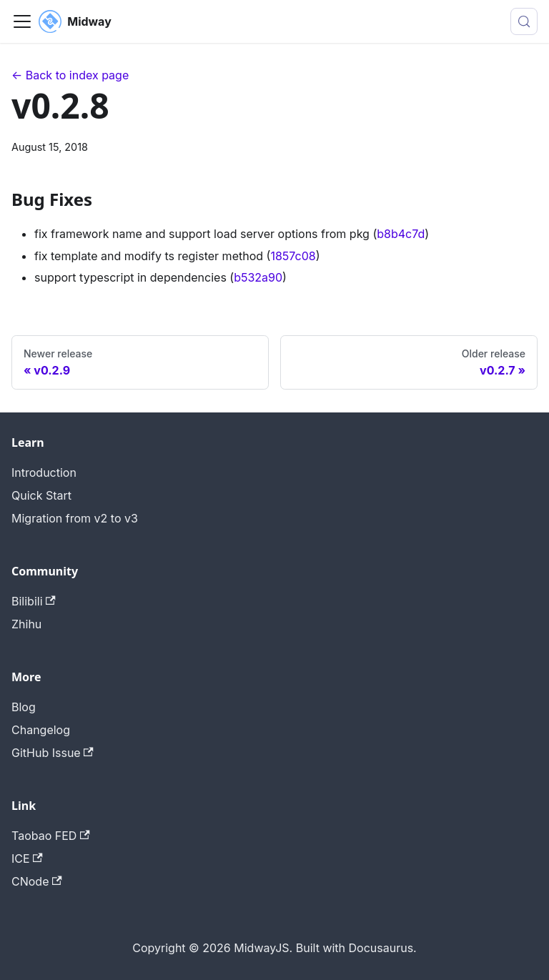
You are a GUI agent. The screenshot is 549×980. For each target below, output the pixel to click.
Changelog (41, 730)
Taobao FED (51, 836)
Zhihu (26, 624)
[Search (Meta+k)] (524, 21)
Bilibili (34, 601)
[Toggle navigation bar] (22, 21)
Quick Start (41, 495)
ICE (27, 858)
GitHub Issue (53, 753)
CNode (37, 881)
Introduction (44, 472)
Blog (24, 707)
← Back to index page (70, 75)
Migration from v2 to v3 (75, 518)
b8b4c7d (401, 234)
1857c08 (293, 256)
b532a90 (258, 277)
